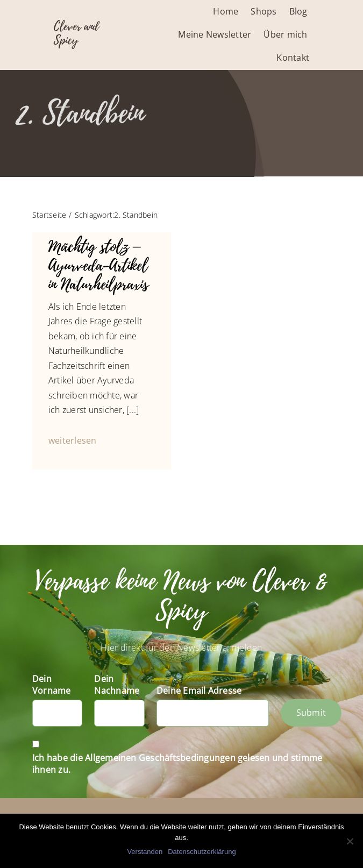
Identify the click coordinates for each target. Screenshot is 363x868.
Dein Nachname (117, 685)
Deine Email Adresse (199, 691)
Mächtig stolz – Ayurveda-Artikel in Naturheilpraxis (98, 265)
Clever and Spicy (76, 33)
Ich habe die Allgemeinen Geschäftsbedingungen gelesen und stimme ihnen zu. (177, 764)
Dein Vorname (52, 685)
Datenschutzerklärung (202, 852)
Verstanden (145, 852)
